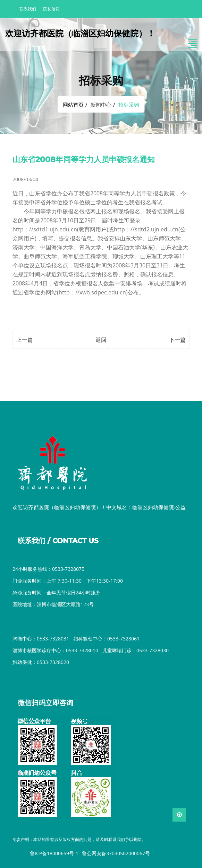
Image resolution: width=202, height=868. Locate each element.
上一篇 (25, 340)
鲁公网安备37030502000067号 (116, 853)
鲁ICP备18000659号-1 (54, 853)
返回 (101, 340)
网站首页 (73, 105)
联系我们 (28, 9)
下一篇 (177, 340)
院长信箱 (51, 9)
